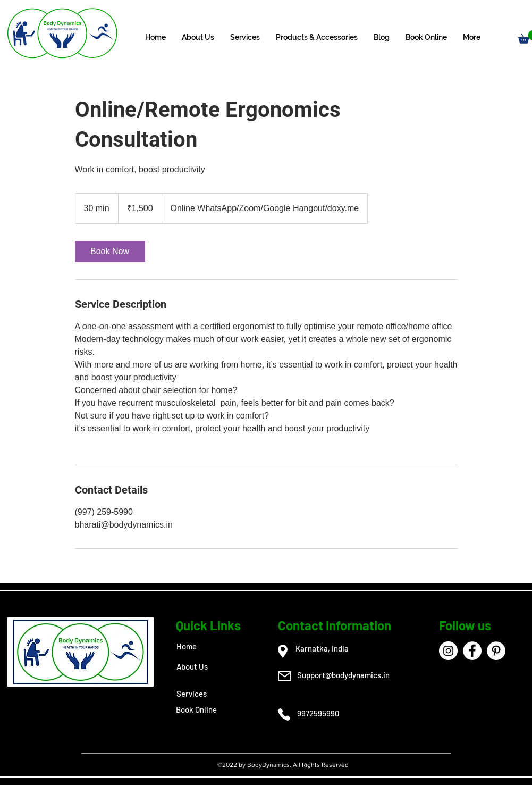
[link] (110, 252)
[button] (245, 37)
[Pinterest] (496, 651)
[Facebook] (472, 651)
